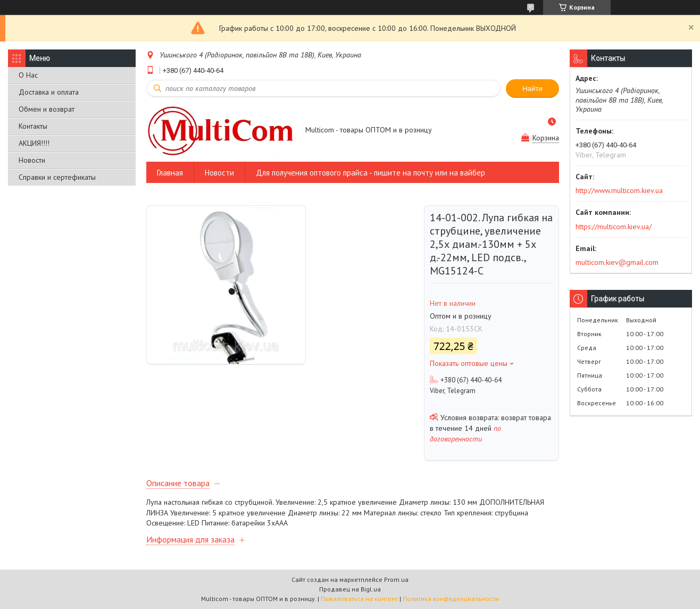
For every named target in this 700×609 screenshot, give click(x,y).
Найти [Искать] (532, 89)
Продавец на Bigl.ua (350, 589)
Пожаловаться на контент (359, 599)
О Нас (28, 75)
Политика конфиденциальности (451, 599)
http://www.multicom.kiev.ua (619, 190)
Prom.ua (396, 579)
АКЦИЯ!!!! (34, 143)
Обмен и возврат (47, 109)
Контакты (33, 126)
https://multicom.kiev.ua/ (614, 227)
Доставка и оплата (49, 92)
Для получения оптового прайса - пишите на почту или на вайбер (370, 173)
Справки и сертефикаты (57, 177)
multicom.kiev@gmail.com (617, 262)
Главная (170, 173)
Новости (32, 160)
